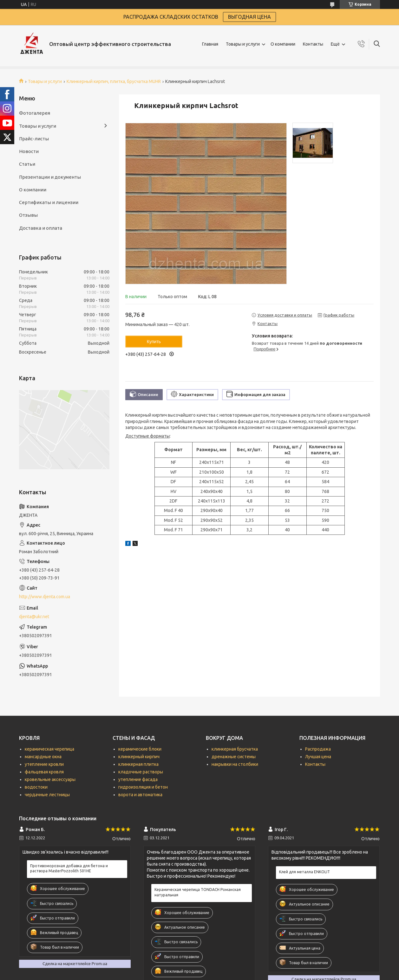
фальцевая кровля (44, 772)
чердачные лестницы (47, 795)
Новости (29, 151)
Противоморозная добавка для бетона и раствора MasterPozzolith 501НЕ (69, 868)
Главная (210, 44)
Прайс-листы (34, 139)
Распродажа (318, 749)
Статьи (27, 164)
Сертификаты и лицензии (49, 202)
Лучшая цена (318, 757)
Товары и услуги (243, 44)
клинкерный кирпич (139, 757)
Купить (154, 342)
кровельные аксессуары (50, 779)
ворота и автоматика (140, 795)
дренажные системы (234, 757)
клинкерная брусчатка (235, 749)
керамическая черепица (49, 749)
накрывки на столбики (235, 764)
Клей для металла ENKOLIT (304, 872)
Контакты (313, 44)
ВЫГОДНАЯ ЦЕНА (249, 17)
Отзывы (28, 215)
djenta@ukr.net (34, 617)
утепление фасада (138, 779)
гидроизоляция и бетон (143, 787)
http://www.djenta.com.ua (45, 597)
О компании (283, 44)
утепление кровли (44, 764)
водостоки (36, 787)
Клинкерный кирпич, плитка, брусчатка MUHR (114, 81)
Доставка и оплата (41, 228)
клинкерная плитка (138, 764)
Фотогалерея (35, 113)
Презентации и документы (50, 177)
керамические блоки (140, 749)
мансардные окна (43, 757)
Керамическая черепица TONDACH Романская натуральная (198, 892)
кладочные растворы (141, 772)
